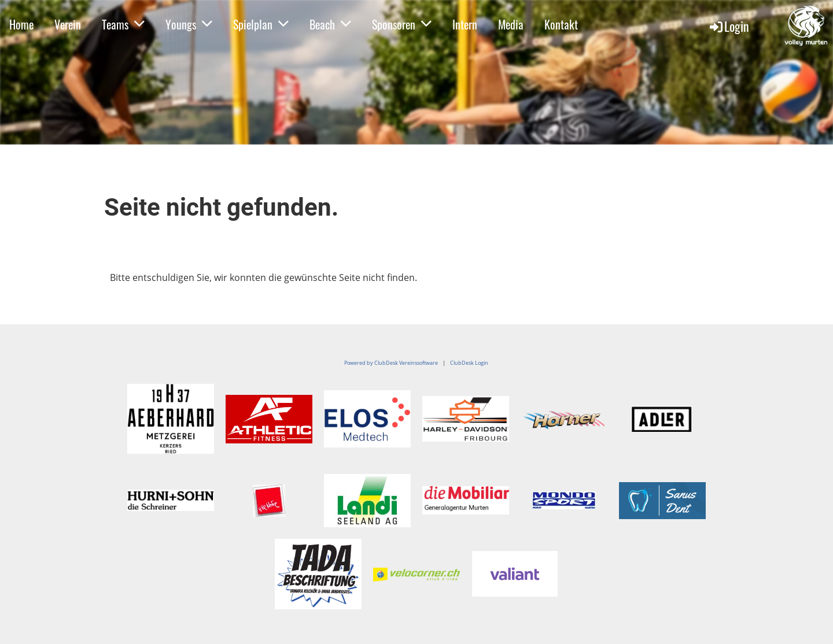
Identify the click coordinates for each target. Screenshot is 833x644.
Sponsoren (402, 24)
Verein (68, 24)
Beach (330, 24)
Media (511, 24)
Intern (465, 24)
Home (21, 24)
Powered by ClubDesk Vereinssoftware (391, 363)
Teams (123, 24)
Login (729, 26)
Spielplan (261, 24)
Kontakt (561, 24)
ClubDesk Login (469, 363)
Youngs (189, 24)
